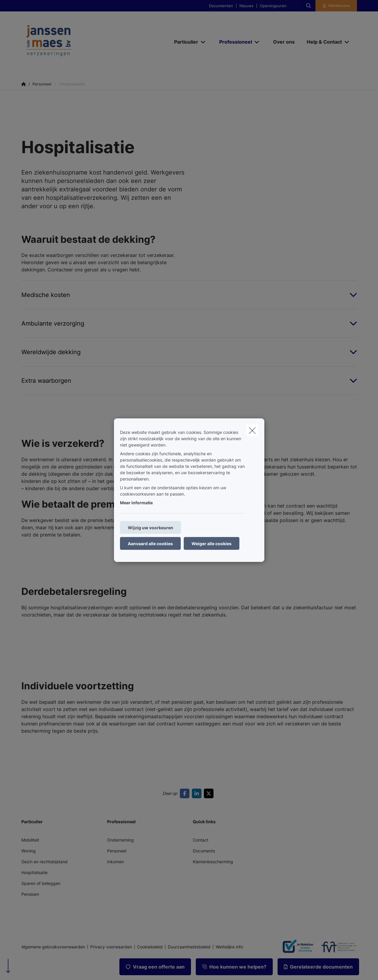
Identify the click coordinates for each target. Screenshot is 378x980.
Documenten (221, 6)
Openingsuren (273, 6)
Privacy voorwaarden (111, 947)
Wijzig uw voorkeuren (151, 527)
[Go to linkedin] (198, 793)
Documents (204, 851)
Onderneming (120, 840)
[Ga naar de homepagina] (81, 42)
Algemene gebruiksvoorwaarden (53, 947)
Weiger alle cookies (212, 543)
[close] (252, 430)
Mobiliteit (30, 840)
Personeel (117, 851)
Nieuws (246, 6)
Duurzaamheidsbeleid (189, 947)
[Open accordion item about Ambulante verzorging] (189, 323)
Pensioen (30, 894)
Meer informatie (136, 502)
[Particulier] (184, 42)
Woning (29, 851)
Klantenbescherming (213, 862)
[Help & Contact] (322, 42)
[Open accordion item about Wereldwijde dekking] (189, 352)
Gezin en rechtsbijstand (45, 862)
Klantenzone (339, 6)
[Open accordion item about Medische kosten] (189, 295)
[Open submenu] (203, 42)
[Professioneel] (233, 42)
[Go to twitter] (210, 793)
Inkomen (115, 862)
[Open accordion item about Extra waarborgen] (189, 381)
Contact (201, 840)
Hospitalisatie (34, 872)
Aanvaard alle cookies (150, 543)
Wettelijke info (229, 947)
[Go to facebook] (186, 793)
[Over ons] (284, 42)
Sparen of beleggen (41, 883)
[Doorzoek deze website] (309, 6)
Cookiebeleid (150, 947)
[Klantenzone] (336, 6)
